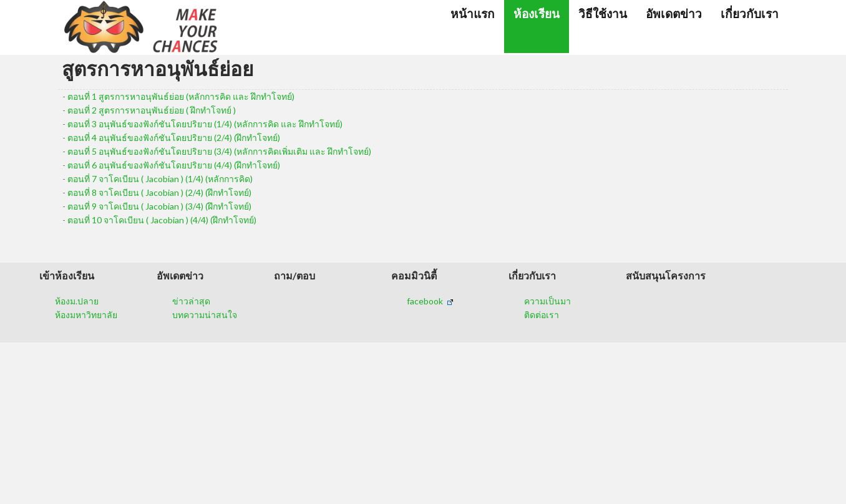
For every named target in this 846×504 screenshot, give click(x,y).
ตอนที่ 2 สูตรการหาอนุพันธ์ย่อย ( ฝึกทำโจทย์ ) (152, 110)
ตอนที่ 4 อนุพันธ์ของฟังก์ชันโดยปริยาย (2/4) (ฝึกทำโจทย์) (174, 138)
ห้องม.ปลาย (77, 301)
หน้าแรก (473, 13)
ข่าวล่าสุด (191, 301)
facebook (430, 301)
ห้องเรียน (537, 13)
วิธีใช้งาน (603, 13)
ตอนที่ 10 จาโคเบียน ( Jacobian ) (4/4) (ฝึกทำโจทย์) (162, 220)
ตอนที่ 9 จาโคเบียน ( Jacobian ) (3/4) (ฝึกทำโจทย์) (159, 206)
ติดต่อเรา (542, 315)
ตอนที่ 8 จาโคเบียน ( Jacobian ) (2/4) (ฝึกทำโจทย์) (159, 192)
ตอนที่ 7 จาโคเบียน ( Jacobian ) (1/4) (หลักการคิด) (160, 179)
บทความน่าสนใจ (205, 315)
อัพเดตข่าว (674, 13)
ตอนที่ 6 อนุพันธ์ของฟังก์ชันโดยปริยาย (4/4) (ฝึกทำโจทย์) (174, 165)
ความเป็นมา (547, 301)
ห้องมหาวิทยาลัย (86, 315)
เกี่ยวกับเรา (750, 13)
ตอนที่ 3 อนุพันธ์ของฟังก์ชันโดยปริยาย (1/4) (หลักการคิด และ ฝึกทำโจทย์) (205, 124)
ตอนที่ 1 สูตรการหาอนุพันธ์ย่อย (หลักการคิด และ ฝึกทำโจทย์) (181, 96)
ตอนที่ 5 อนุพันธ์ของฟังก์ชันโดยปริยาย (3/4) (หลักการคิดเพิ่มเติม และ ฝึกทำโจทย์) (219, 151)
